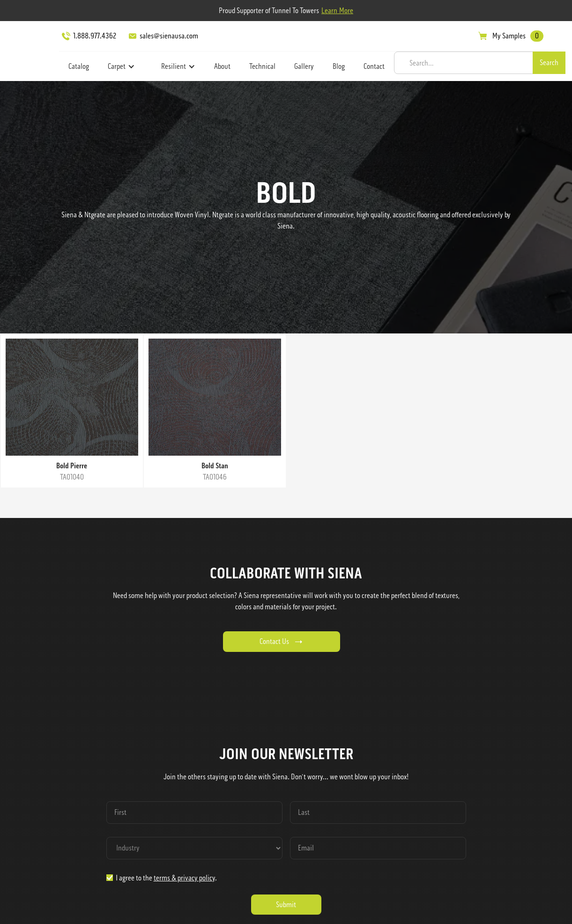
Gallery (304, 66)
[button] (121, 67)
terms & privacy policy (184, 878)
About (222, 66)
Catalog (79, 66)
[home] (31, 49)
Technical (262, 66)
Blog (339, 66)
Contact (374, 66)
